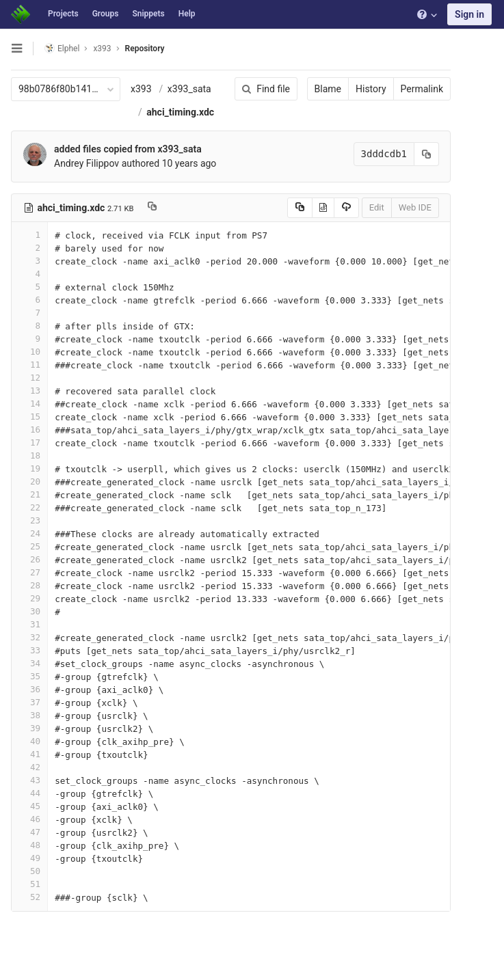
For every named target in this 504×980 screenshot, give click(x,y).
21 (29, 494)
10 (29, 352)
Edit (377, 207)
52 (29, 897)
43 (29, 780)
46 (29, 819)
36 (29, 689)
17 (29, 443)
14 (29, 404)
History (371, 89)
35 (29, 676)
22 (29, 507)
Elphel (62, 48)
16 (29, 430)
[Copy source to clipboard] (300, 208)
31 (29, 624)
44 (29, 793)
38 (29, 715)
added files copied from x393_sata (128, 149)
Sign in (469, 14)
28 (29, 585)
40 (29, 741)
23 (29, 520)
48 (29, 845)
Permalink (422, 89)
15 (29, 417)
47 (29, 832)
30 (29, 611)
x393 (141, 89)
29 (29, 598)
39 (29, 728)
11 (29, 365)
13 (29, 391)
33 (29, 650)
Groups (106, 14)
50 (29, 871)
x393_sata (189, 89)
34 (29, 663)
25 (29, 546)
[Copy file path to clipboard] (152, 208)
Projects (63, 14)
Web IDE (415, 207)
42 (29, 767)
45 (29, 806)
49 (29, 858)
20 (29, 481)
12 (29, 378)
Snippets (148, 14)
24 (29, 533)
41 (29, 754)
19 (29, 468)
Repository (145, 49)
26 (29, 559)
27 (29, 572)
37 (29, 702)
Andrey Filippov (87, 163)
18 (29, 455)
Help (187, 14)
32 (29, 637)
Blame (328, 89)
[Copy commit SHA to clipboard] (427, 154)
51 (29, 884)
